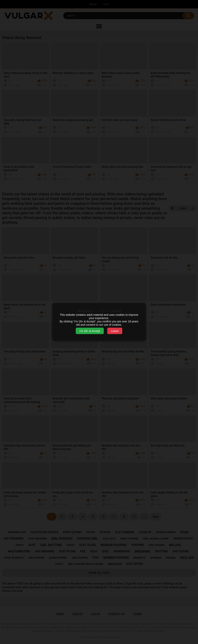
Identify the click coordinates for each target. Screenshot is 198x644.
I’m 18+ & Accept (90, 331)
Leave (115, 331)
